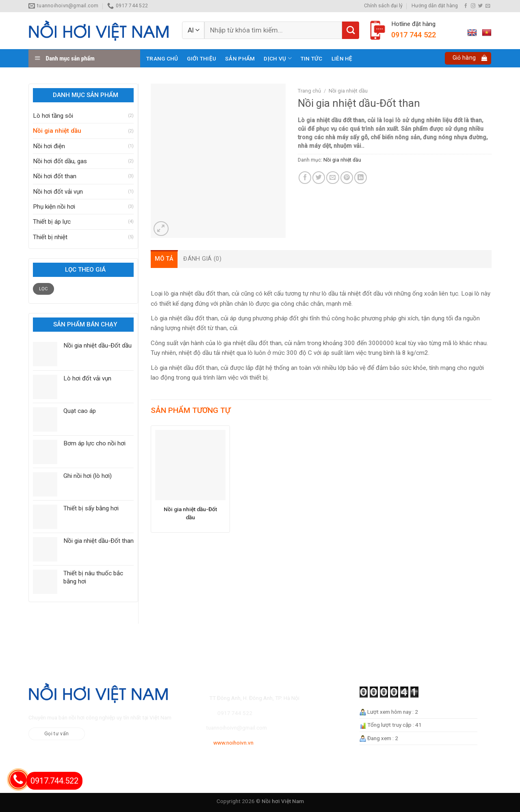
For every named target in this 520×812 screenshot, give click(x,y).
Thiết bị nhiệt (50, 237)
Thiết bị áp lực (52, 222)
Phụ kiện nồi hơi (54, 207)
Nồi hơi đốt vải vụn (58, 192)
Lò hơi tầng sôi (53, 116)
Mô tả (164, 259)
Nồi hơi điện (49, 146)
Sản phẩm (240, 58)
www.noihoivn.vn (233, 743)
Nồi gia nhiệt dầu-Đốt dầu (190, 513)
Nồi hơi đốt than (55, 176)
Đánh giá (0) (202, 259)
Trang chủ (162, 58)
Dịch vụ (277, 58)
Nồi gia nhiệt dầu (57, 131)
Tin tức (312, 58)
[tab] (164, 259)
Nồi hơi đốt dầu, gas (60, 161)
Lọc (44, 289)
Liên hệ (342, 58)
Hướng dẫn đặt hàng (435, 6)
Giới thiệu (201, 58)
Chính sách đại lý (383, 6)
